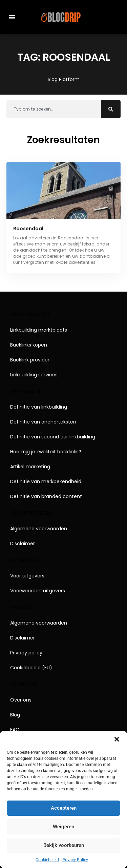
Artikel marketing (30, 467)
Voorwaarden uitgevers (38, 591)
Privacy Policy (75, 860)
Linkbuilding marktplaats (39, 330)
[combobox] (54, 109)
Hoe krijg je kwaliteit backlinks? (46, 452)
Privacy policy (26, 653)
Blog (15, 715)
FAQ (15, 730)
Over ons (21, 700)
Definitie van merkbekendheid (46, 481)
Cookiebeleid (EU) (31, 668)
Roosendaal (28, 229)
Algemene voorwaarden (39, 529)
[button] (117, 739)
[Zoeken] (111, 109)
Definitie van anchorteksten (43, 422)
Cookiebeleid (47, 860)
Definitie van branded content (46, 496)
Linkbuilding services (34, 375)
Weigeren (63, 827)
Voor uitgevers (27, 576)
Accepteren (64, 808)
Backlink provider (30, 360)
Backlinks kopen (29, 345)
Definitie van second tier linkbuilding (53, 437)
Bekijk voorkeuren (64, 845)
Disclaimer (23, 544)
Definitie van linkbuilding (39, 407)
